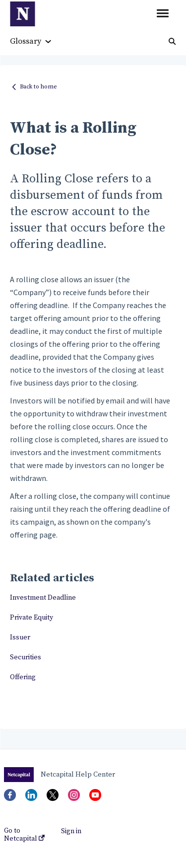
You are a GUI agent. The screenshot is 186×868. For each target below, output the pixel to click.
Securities (26, 657)
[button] (162, 14)
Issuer (20, 637)
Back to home (38, 87)
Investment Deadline (43, 598)
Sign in (71, 831)
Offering (23, 677)
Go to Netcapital (24, 835)
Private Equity (31, 618)
